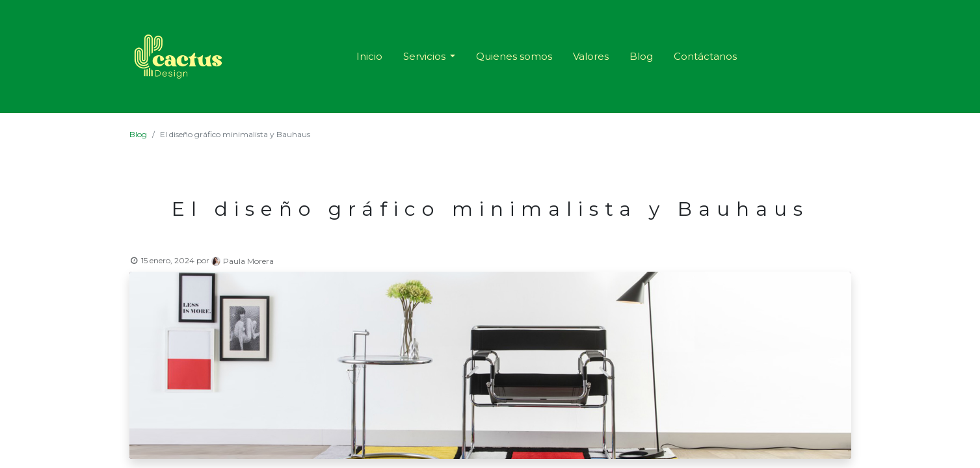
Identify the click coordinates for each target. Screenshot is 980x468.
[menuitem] (369, 57)
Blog (138, 134)
